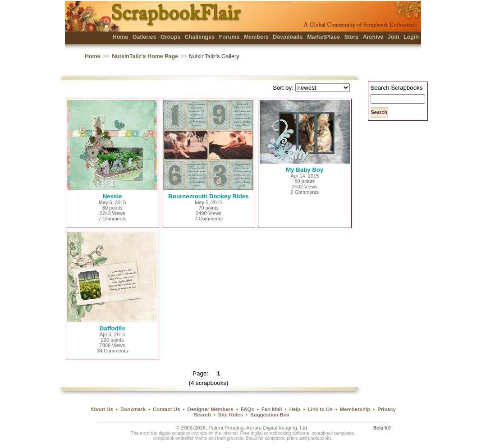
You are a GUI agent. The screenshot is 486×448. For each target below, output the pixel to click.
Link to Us (320, 409)
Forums (229, 37)
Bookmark (133, 409)
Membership (355, 409)
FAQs (248, 409)
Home (121, 37)
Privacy (387, 409)
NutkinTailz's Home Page (145, 56)
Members (256, 37)
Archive (373, 37)
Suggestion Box (270, 415)
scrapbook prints (281, 438)
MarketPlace (323, 37)
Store (351, 37)
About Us (102, 409)
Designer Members (210, 409)
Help (295, 409)
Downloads (288, 37)
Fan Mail (272, 409)
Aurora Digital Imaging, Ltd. (277, 428)
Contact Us (166, 409)
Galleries (144, 37)
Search (202, 415)
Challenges (200, 37)
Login (411, 37)
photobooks (320, 438)
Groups (170, 37)
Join (394, 37)
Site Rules (231, 415)
